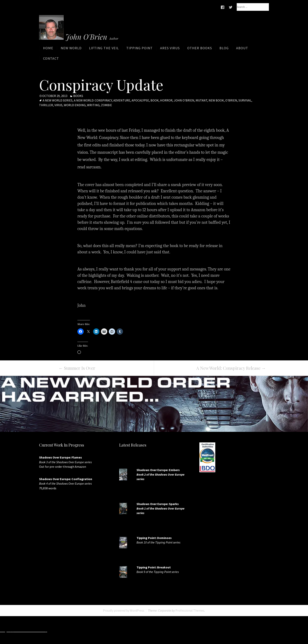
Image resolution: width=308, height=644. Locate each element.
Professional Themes (190, 611)
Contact (51, 60)
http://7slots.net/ (65, 630)
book (155, 100)
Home (48, 50)
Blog (224, 50)
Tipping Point (139, 50)
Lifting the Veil (104, 50)
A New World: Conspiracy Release (231, 368)
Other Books (200, 50)
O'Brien (231, 100)
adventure (122, 100)
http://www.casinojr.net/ (283, 630)
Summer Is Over (77, 368)
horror (166, 100)
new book (216, 100)
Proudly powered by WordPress (124, 611)
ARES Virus (170, 50)
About (242, 50)
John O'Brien (184, 100)
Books (78, 96)
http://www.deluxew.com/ (155, 630)
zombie (106, 105)
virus (58, 105)
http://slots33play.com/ (201, 630)
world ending (75, 105)
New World (71, 50)
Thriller (46, 105)
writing (93, 105)
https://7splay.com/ (241, 630)
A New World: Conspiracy (93, 100)
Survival (245, 100)
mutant (201, 100)
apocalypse (140, 100)
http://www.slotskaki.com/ (106, 630)
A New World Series (58, 100)
